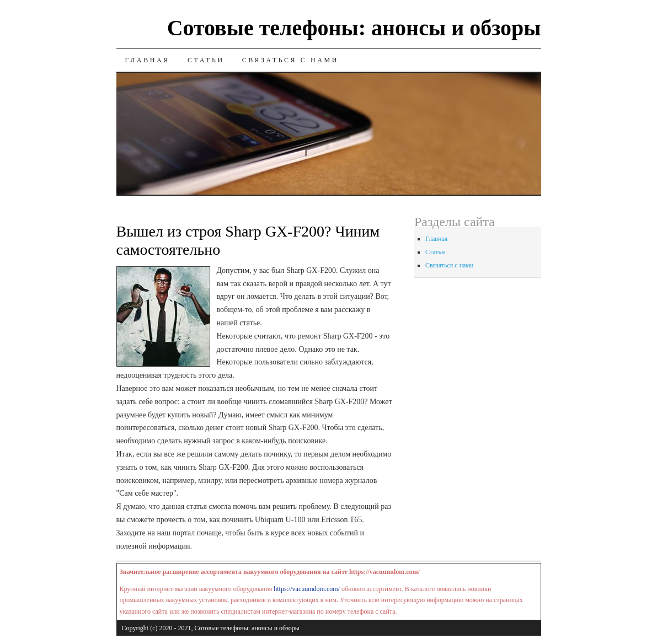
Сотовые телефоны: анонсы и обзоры (354, 28)
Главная (148, 60)
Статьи (206, 60)
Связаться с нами (290, 60)
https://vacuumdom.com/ (307, 589)
